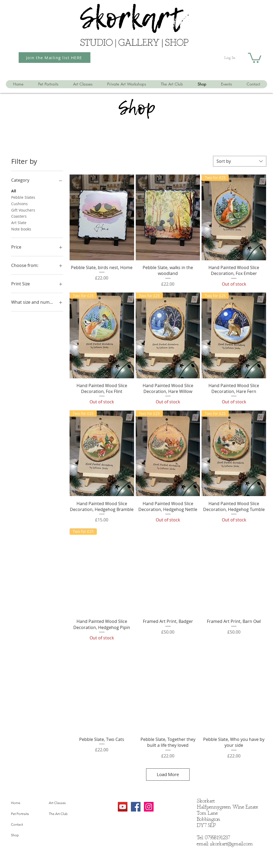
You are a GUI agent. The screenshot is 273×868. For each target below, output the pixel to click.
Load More (168, 774)
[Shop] (28, 835)
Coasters (19, 216)
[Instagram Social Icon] (149, 807)
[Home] (28, 803)
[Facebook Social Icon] (136, 807)
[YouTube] (123, 807)
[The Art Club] (66, 814)
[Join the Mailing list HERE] (55, 58)
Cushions (19, 203)
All (14, 191)
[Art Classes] (66, 803)
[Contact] (28, 825)
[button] (255, 57)
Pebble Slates (23, 197)
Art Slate (19, 222)
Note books (21, 229)
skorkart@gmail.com (231, 844)
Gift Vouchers (23, 210)
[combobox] (240, 161)
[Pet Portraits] (28, 814)
